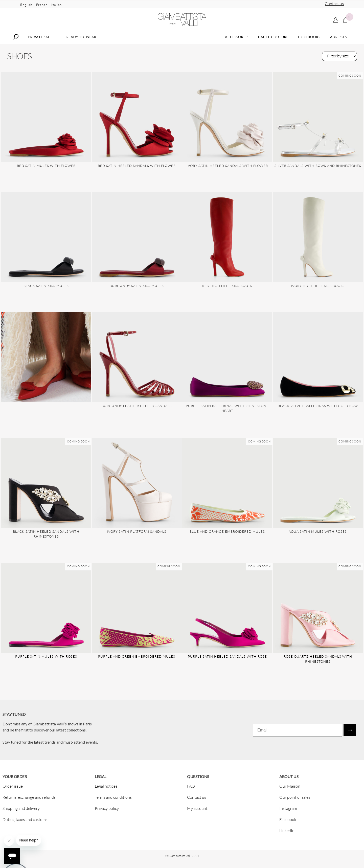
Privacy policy (107, 810)
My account (197, 810)
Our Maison (290, 788)
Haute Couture (273, 39)
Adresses (339, 39)
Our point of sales (295, 799)
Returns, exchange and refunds (29, 799)
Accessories (237, 39)
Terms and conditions (113, 799)
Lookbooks (309, 39)
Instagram (288, 810)
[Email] (298, 732)
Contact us (334, 4)
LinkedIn (287, 833)
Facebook (288, 821)
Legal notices (106, 788)
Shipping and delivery (21, 810)
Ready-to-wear (81, 39)
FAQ (191, 788)
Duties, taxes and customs (25, 821)
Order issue (13, 788)
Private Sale (40, 39)
